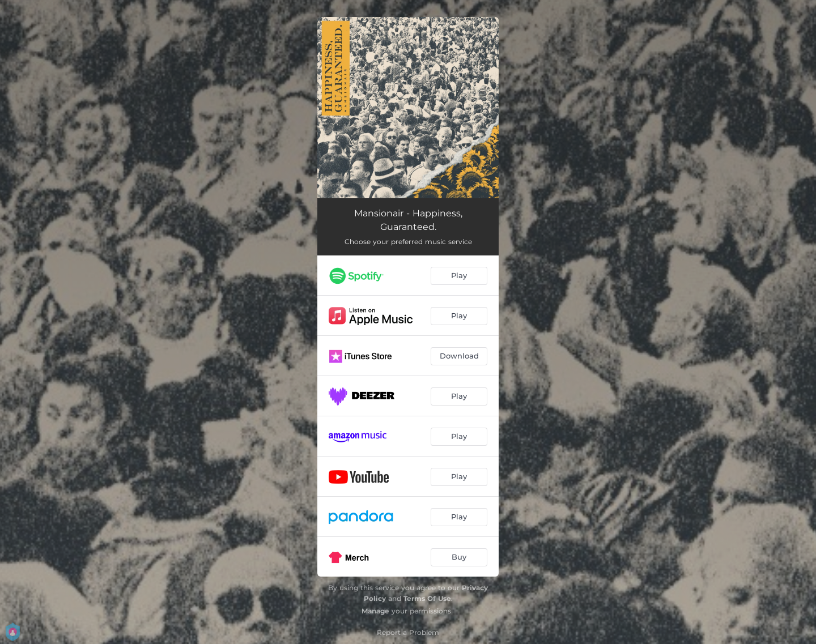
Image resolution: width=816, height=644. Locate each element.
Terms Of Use (427, 598)
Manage (375, 611)
